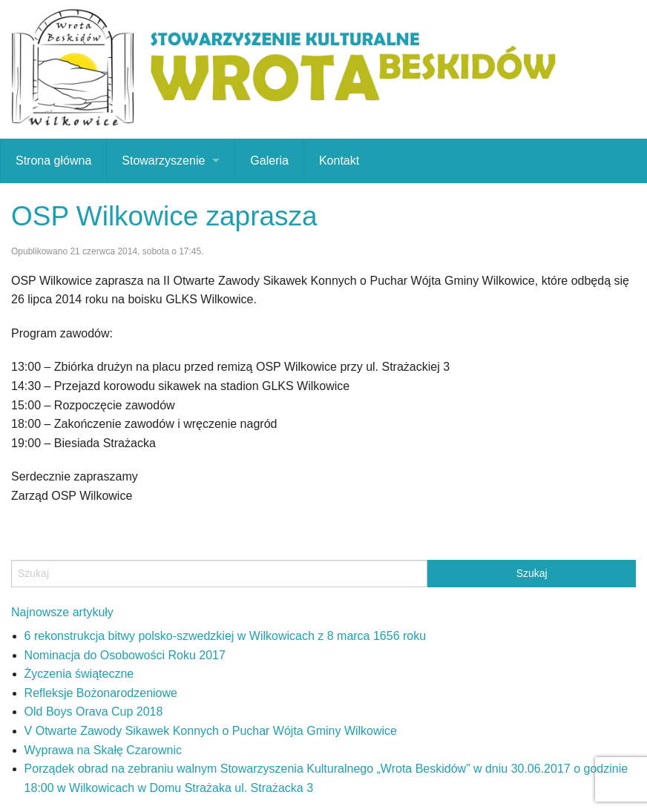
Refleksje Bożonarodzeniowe (101, 693)
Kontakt (339, 161)
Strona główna (53, 161)
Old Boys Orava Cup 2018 (94, 712)
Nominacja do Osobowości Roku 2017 (125, 655)
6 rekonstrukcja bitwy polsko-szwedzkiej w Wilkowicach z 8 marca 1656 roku (226, 636)
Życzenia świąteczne (79, 674)
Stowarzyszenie (163, 161)
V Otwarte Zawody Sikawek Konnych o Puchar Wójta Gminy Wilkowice (211, 731)
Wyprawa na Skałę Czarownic (103, 750)
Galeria (269, 161)
